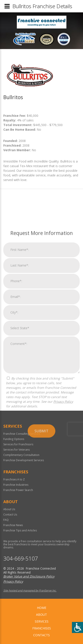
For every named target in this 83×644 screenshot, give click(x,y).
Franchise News (13, 525)
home (42, 608)
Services (42, 621)
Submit (41, 505)
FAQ (6, 520)
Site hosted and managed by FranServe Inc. (30, 590)
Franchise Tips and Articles (20, 530)
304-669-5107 (21, 558)
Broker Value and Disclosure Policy (29, 576)
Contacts (41, 635)
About (41, 615)
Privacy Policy (63, 475)
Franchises (42, 628)
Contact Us (10, 515)
